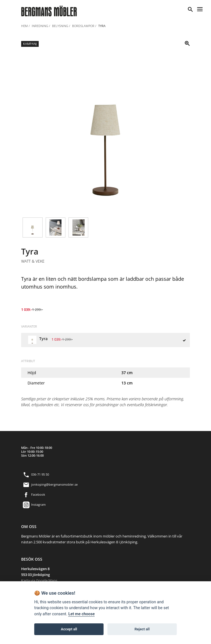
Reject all (142, 629)
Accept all (69, 629)
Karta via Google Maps (39, 580)
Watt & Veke (33, 261)
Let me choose (81, 614)
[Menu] (200, 9)
